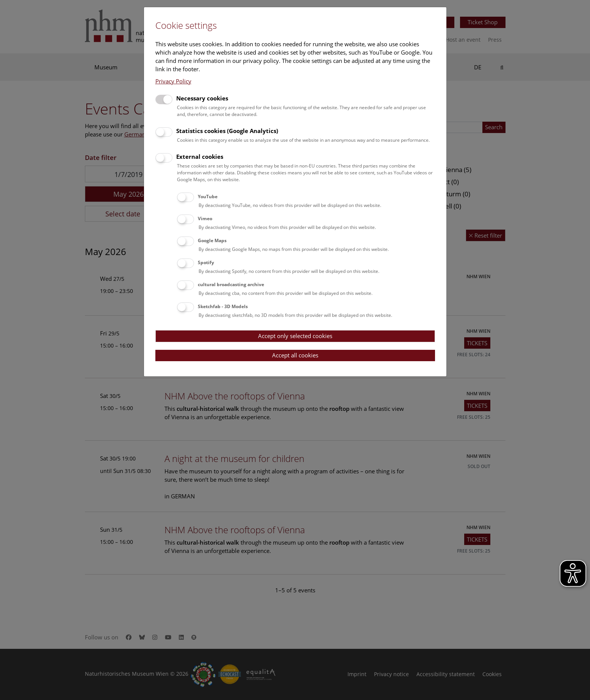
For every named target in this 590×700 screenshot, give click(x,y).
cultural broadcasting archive (231, 284)
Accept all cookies (295, 355)
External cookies (200, 157)
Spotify (206, 262)
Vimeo (205, 218)
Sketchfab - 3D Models (223, 306)
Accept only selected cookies (295, 336)
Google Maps (212, 240)
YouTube (208, 197)
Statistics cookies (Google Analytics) (227, 131)
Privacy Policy (173, 81)
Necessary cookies (202, 98)
